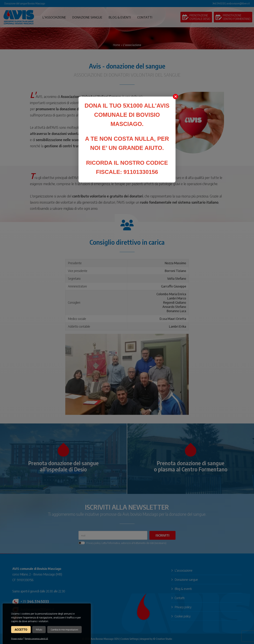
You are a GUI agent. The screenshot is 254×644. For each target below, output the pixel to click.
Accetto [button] (21, 630)
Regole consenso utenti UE (36, 639)
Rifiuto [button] (39, 630)
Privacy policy (17, 639)
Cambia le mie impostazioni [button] (64, 630)
